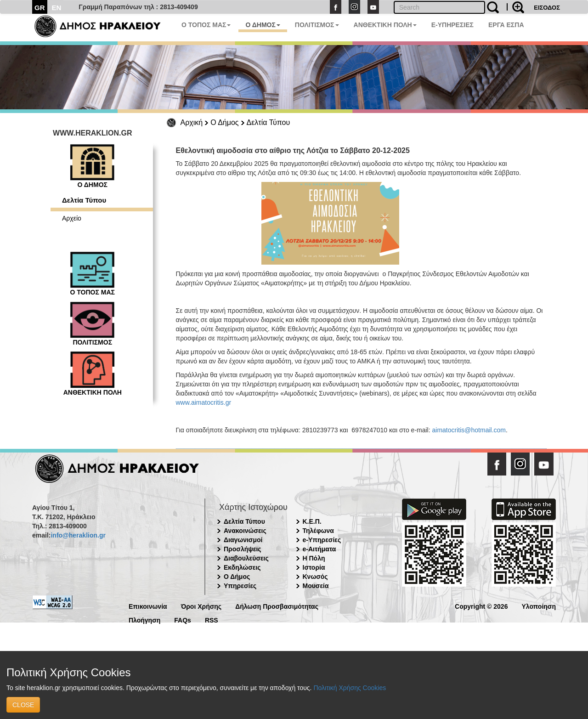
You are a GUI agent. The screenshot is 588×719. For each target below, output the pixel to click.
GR (40, 8)
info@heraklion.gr (78, 535)
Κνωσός (315, 577)
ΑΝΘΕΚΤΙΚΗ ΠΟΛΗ (385, 25)
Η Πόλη (314, 558)
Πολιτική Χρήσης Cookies (350, 688)
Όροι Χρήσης (201, 606)
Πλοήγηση (144, 620)
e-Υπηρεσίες (322, 540)
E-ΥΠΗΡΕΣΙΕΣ (452, 25)
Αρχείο (72, 218)
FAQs (183, 620)
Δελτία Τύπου (269, 122)
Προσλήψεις (243, 549)
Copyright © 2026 (481, 606)
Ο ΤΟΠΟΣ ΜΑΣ (206, 25)
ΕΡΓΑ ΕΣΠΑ (506, 25)
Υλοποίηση (539, 606)
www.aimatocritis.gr (204, 402)
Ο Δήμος (224, 122)
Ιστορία (314, 567)
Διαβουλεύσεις (246, 558)
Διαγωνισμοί (243, 540)
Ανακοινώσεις (245, 531)
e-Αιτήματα (319, 549)
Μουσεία (316, 586)
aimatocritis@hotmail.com (469, 430)
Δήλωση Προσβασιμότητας (277, 606)
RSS (212, 620)
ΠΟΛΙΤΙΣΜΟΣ (317, 25)
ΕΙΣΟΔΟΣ (547, 8)
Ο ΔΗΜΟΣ (263, 25)
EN (57, 8)
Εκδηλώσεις (242, 567)
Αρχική (192, 122)
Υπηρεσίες (240, 586)
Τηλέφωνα (318, 531)
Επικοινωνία (148, 606)
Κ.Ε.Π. (312, 521)
